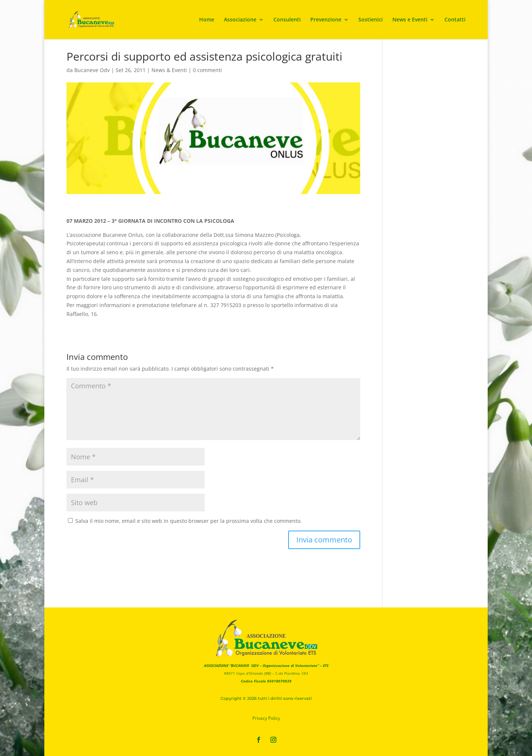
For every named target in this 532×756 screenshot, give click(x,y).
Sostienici (371, 20)
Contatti (455, 20)
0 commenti (207, 70)
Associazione (240, 20)
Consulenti (287, 20)
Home (207, 20)
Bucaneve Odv (92, 70)
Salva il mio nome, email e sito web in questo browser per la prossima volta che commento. (189, 521)
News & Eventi (169, 70)
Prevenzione (326, 20)
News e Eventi (410, 20)
